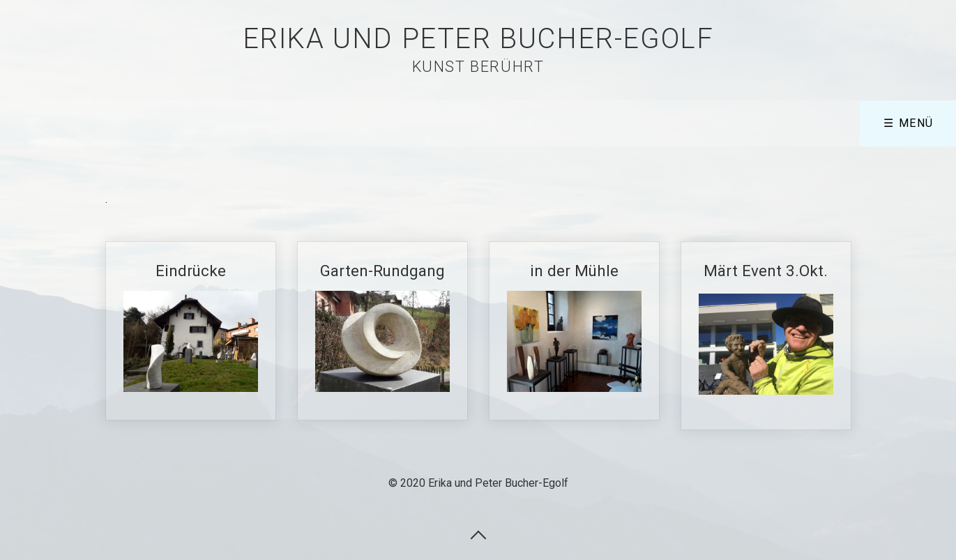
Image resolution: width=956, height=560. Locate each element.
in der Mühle (574, 331)
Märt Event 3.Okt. (766, 336)
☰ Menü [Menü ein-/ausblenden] (909, 123)
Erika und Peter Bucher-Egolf (478, 39)
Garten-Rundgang (382, 331)
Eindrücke (191, 331)
